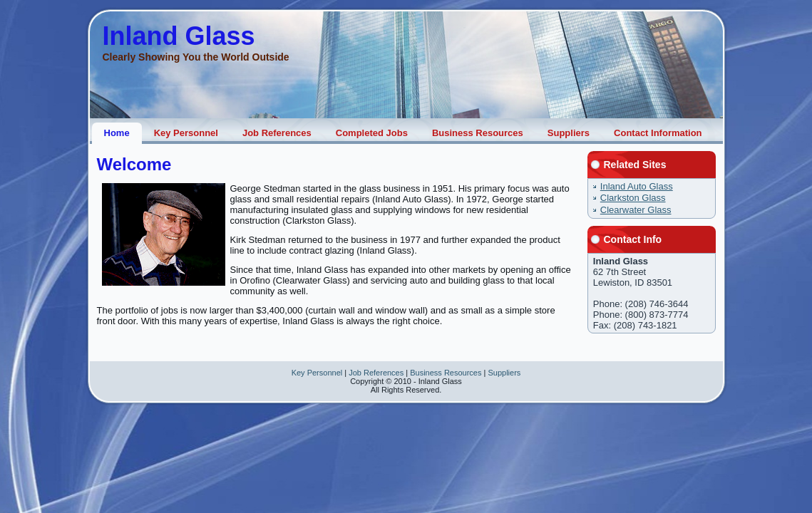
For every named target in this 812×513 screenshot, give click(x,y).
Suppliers (504, 373)
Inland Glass (179, 36)
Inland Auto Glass (637, 186)
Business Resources (446, 373)
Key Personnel (317, 373)
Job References (376, 373)
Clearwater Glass (636, 210)
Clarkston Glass (633, 198)
